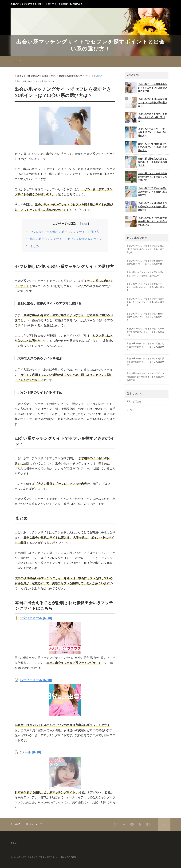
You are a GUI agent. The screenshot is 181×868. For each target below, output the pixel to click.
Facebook (124, 824)
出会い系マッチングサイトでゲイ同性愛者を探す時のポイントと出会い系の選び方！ (145, 362)
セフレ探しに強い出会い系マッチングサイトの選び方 (65, 232)
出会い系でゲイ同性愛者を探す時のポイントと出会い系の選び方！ (146, 207)
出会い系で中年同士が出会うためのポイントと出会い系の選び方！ (146, 147)
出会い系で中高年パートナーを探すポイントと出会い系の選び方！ (146, 132)
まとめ (34, 246)
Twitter (116, 824)
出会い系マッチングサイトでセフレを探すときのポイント (67, 239)
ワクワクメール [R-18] (36, 618)
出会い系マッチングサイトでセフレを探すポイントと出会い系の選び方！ (47, 4)
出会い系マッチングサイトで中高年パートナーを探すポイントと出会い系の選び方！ (145, 287)
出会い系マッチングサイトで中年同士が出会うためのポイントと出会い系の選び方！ (145, 302)
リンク (130, 410)
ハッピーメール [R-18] (36, 680)
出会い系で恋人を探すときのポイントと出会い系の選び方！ (146, 117)
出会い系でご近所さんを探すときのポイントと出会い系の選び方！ (146, 192)
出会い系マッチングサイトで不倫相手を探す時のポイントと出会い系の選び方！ (145, 262)
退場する (98, 76)
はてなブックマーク (148, 824)
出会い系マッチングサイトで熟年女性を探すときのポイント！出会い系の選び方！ (145, 317)
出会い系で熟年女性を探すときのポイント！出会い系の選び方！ (146, 162)
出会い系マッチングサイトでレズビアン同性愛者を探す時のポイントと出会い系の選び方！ (145, 377)
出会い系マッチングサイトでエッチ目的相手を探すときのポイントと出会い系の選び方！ (145, 249)
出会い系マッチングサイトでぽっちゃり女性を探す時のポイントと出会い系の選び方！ (145, 332)
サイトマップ (35, 824)
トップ (18, 61)
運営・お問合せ (134, 401)
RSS (140, 824)
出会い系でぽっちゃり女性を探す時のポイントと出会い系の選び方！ (146, 177)
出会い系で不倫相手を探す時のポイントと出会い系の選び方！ (146, 103)
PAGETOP (164, 824)
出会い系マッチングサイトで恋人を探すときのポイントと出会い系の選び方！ (145, 274)
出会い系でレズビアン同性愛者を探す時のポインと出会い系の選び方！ (146, 221)
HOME (17, 824)
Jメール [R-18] (30, 752)
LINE (132, 824)
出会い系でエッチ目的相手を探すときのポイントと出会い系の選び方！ (146, 88)
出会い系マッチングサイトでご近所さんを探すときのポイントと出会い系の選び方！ (145, 347)
